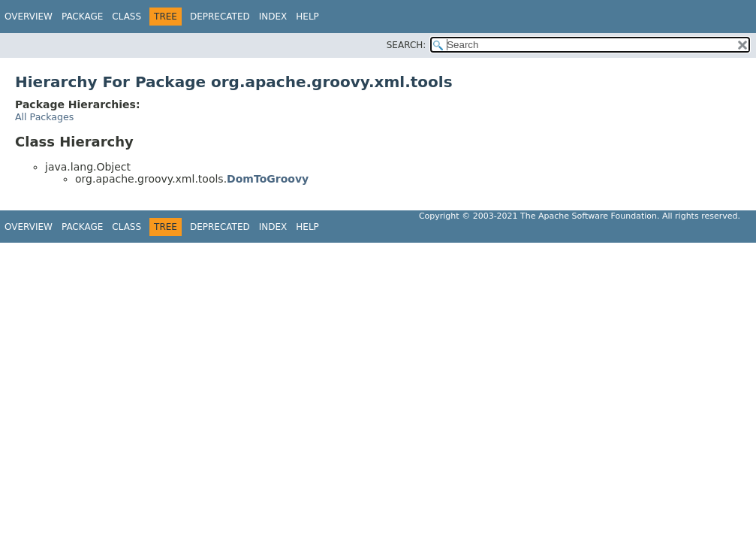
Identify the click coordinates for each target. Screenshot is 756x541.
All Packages (44, 117)
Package (82, 17)
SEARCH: (407, 45)
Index (273, 17)
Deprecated (220, 17)
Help (307, 17)
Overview (29, 17)
